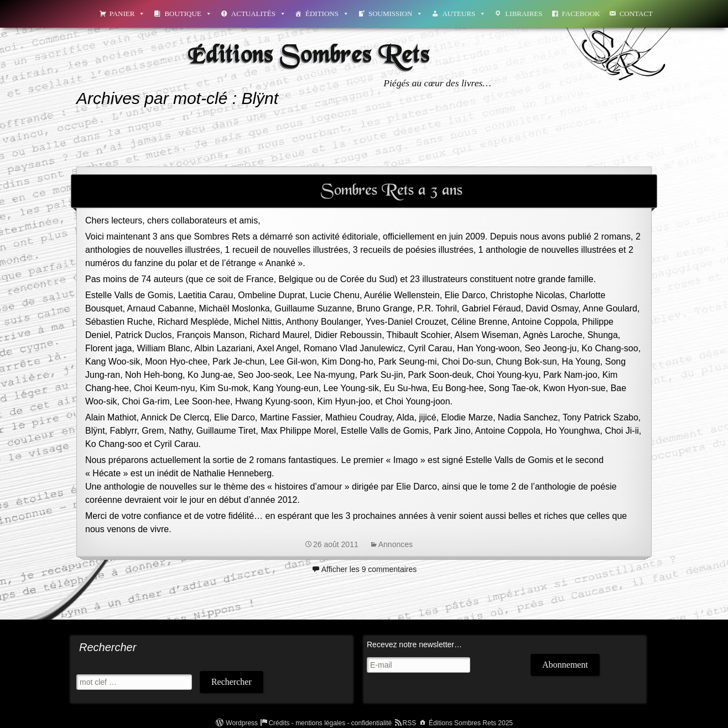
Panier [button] (128, 14)
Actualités (259, 14)
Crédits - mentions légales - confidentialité (330, 723)
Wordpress (242, 723)
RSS (410, 723)
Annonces (396, 544)
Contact (636, 14)
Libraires (524, 14)
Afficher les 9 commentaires (369, 569)
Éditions (327, 14)
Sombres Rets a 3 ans (392, 191)
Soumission (396, 14)
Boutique (188, 14)
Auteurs (464, 14)
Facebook (581, 14)
